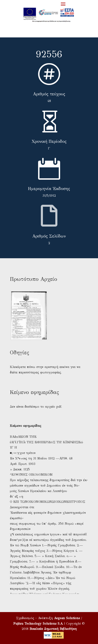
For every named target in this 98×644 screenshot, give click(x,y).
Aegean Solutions (67, 618)
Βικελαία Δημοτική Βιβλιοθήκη (53, 629)
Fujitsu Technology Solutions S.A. (38, 624)
